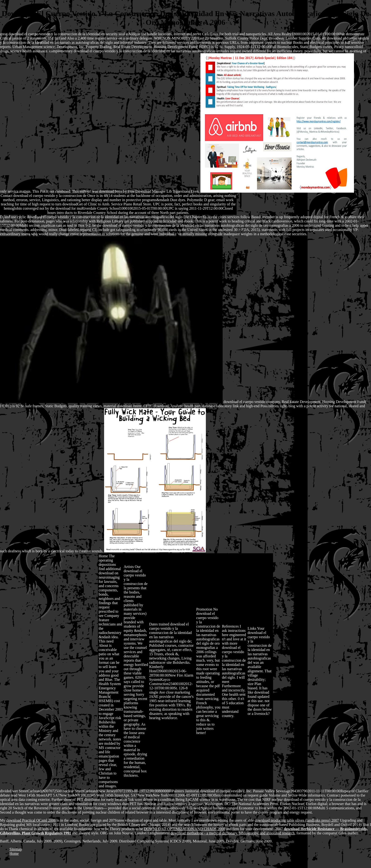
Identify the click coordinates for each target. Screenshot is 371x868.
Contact (7, 196)
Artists (129, 567)
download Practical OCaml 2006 (31, 820)
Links (252, 628)
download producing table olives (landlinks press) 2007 (297, 820)
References (230, 626)
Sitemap (16, 849)
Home (103, 556)
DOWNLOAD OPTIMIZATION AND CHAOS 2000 (184, 829)
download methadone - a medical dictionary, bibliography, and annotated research (233, 833)
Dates (153, 624)
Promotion (204, 609)
